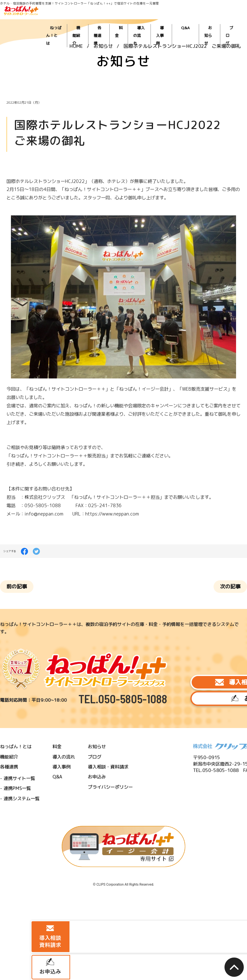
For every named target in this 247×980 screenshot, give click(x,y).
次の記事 (223, 515)
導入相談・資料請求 (200, 577)
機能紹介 (109, 20)
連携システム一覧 (24, 675)
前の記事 (25, 515)
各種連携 (127, 20)
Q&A (196, 20)
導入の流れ (160, 20)
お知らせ (212, 20)
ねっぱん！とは (87, 20)
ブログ (229, 20)
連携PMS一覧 (21, 667)
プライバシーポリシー (93, 666)
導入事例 (180, 20)
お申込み (200, 597)
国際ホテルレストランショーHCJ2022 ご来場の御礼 (182, 36)
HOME (76, 36)
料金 (143, 20)
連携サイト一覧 (23, 659)
